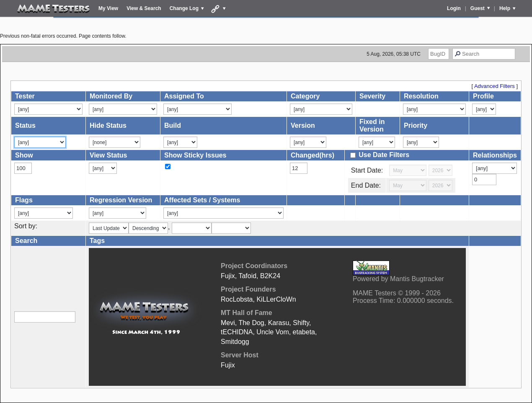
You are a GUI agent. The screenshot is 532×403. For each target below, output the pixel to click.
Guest (478, 8)
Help (505, 8)
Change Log (184, 8)
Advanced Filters (495, 86)
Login (454, 8)
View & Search (144, 8)
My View (108, 8)
